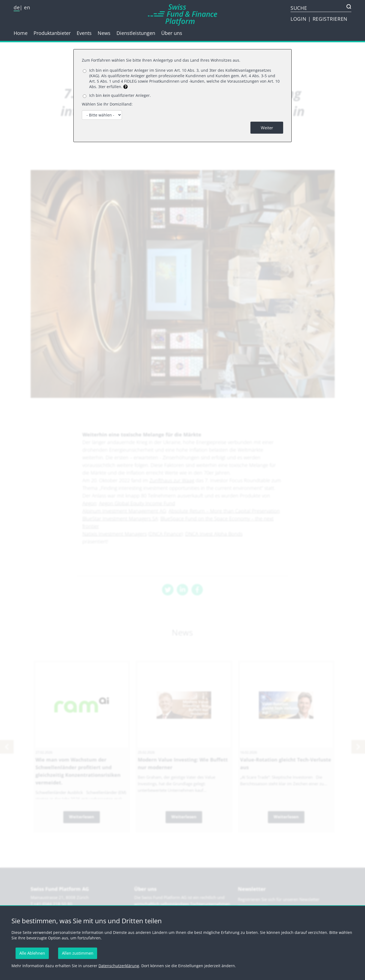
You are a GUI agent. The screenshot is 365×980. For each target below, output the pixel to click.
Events (84, 33)
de (17, 7)
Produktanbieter (52, 33)
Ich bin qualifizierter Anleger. (120, 95)
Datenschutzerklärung (119, 966)
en (27, 7)
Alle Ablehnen (32, 953)
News (104, 33)
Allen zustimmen (78, 953)
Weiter (267, 128)
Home (21, 33)
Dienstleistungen (136, 33)
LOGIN (299, 19)
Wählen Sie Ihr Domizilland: (107, 104)
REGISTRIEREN (330, 19)
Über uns (172, 33)
